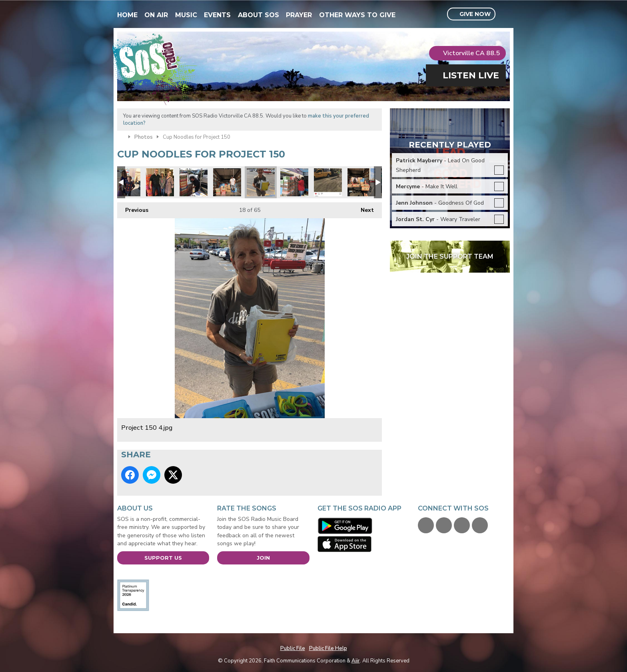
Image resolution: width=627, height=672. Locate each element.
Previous (133, 208)
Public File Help (328, 648)
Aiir (356, 661)
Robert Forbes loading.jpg (294, 182)
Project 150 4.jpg (261, 182)
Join (263, 558)
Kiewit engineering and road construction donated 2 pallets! (328, 182)
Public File (293, 648)
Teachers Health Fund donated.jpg (361, 182)
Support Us (163, 558)
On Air (156, 15)
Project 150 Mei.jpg (126, 182)
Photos (144, 137)
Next (363, 208)
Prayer (299, 15)
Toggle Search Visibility (505, 14)
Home (127, 15)
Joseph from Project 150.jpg (227, 182)
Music (186, 15)
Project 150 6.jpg (194, 182)
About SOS (259, 15)
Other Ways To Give (357, 15)
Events (217, 15)
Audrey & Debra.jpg (160, 182)
